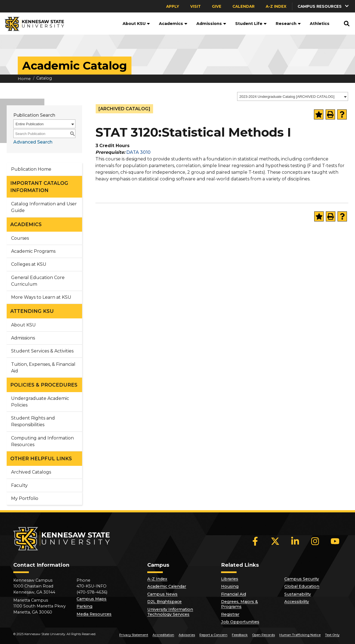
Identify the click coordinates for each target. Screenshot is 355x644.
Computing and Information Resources (42, 441)
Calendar (244, 6)
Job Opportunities (240, 622)
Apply (173, 6)
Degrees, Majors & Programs (239, 604)
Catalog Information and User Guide (44, 207)
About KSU (136, 24)
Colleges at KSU (29, 264)
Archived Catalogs (31, 472)
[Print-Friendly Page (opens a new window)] (330, 114)
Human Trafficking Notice (300, 635)
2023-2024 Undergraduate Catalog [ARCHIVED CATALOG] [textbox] (287, 97)
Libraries (230, 579)
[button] (324, 6)
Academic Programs (33, 251)
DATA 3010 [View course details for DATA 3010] (138, 152)
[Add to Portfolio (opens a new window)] (319, 114)
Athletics (320, 24)
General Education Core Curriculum (38, 281)
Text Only (332, 635)
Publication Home (31, 169)
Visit (196, 6)
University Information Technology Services (170, 612)
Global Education (302, 586)
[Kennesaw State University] (32, 24)
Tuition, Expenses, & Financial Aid (43, 368)
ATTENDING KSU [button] (32, 311)
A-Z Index (276, 6)
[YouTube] (335, 541)
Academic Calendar (167, 586)
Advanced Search (33, 142)
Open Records (263, 635)
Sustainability (298, 594)
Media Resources (94, 614)
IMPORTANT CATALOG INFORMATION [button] (39, 187)
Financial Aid (234, 594)
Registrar (230, 614)
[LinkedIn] (295, 541)
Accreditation (163, 635)
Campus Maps (92, 599)
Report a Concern (213, 635)
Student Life (251, 24)
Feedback (240, 635)
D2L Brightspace (164, 602)
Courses (20, 238)
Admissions (211, 24)
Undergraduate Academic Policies (40, 402)
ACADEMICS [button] (26, 224)
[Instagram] (315, 541)
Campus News (162, 594)
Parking (84, 606)
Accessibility (297, 602)
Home (24, 79)
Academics (173, 24)
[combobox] (293, 96)
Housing (230, 586)
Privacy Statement (134, 635)
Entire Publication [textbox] (30, 124)
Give (217, 6)
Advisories (187, 635)
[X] (275, 541)
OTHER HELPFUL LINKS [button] (41, 458)
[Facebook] (255, 541)
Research (288, 24)
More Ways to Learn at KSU (41, 297)
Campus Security (302, 579)
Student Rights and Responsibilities (33, 421)
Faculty (19, 485)
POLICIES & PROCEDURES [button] (44, 385)
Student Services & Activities (42, 351)
